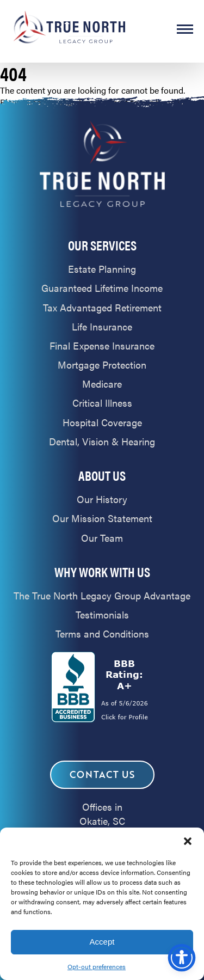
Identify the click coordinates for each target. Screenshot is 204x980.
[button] (188, 841)
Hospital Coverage (102, 422)
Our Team (102, 538)
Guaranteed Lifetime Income (102, 288)
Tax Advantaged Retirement (102, 307)
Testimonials (102, 614)
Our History (102, 499)
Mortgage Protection (102, 365)
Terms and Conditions (102, 633)
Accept (102, 942)
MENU (185, 29)
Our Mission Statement (102, 518)
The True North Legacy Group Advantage (102, 595)
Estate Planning (102, 269)
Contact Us (102, 774)
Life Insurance (102, 326)
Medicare (102, 384)
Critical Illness (102, 403)
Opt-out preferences (97, 966)
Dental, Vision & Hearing (102, 441)
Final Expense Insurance (102, 345)
